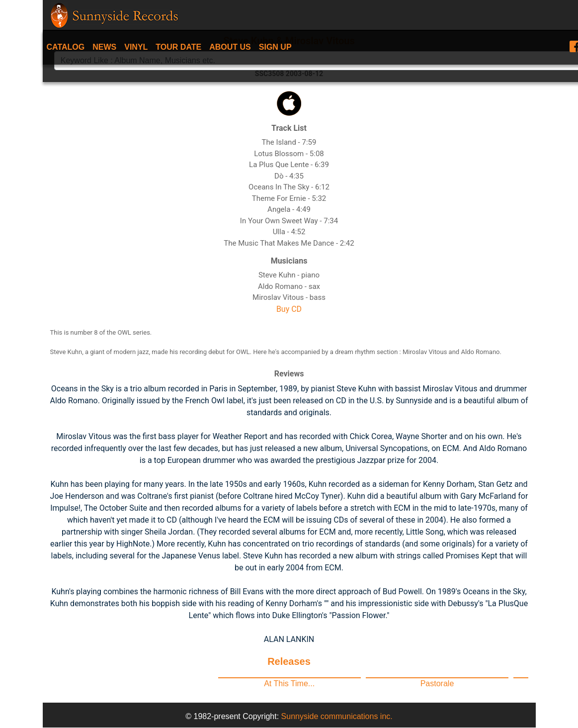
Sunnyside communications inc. (337, 716)
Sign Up (275, 47)
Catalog (66, 47)
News (104, 47)
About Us (230, 47)
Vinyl (136, 47)
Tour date (178, 47)
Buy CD (289, 309)
